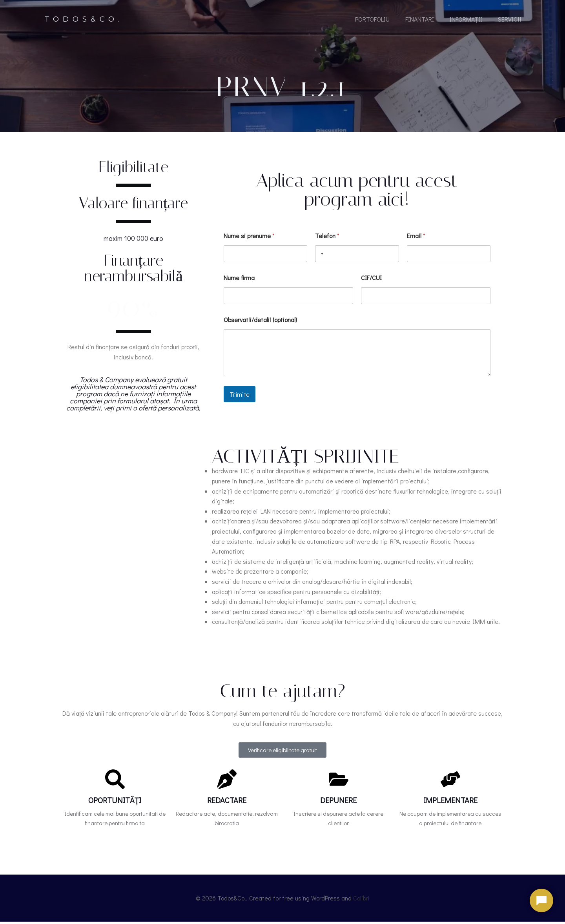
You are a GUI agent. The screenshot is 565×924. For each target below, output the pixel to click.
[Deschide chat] (541, 900)
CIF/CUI (371, 281)
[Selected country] (321, 257)
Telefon (327, 239)
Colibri (361, 901)
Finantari (419, 21)
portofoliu (372, 21)
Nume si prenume (249, 239)
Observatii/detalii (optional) (260, 323)
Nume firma (239, 281)
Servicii (509, 21)
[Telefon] (357, 257)
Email (416, 239)
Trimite (240, 398)
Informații (466, 21)
